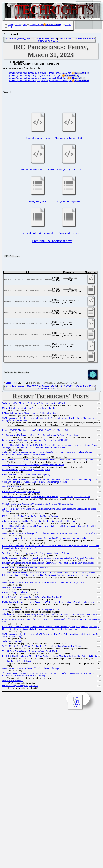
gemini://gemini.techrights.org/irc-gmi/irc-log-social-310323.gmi (38, 79)
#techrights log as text (38, 202)
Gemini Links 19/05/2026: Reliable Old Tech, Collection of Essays (31, 669)
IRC (25, 25)
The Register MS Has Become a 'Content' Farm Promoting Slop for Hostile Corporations (40, 436)
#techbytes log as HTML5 (69, 170)
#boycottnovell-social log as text (38, 234)
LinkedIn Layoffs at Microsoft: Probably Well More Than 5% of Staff (32, 598)
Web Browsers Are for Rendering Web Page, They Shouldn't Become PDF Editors (37, 554)
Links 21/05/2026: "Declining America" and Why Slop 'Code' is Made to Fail (35, 431)
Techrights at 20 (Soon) (12, 642)
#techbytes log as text (69, 234)
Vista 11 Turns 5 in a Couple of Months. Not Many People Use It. (30, 652)
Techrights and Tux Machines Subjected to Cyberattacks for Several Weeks (34, 404)
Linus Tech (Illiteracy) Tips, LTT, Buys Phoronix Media (31, 39)
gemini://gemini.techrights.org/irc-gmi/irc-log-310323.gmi (35, 76)
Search (68, 25)
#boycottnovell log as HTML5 (69, 139)
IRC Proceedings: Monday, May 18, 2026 (20, 686)
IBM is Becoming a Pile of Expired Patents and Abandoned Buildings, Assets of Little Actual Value (44, 539)
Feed (10, 27)
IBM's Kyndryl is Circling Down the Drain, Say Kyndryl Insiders (30, 517)
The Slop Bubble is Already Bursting (18, 662)
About (18, 25)
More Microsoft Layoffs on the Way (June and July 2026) (27, 470)
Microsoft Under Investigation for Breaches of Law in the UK (28, 409)
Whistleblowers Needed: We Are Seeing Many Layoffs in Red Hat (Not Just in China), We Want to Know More (50, 615)
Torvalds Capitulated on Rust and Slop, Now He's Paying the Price (30, 610)
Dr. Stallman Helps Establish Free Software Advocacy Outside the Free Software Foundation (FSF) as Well (48, 460)
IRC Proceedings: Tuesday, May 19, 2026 (20, 593)
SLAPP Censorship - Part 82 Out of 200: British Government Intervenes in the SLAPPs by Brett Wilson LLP (48, 559)
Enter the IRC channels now (52, 242)
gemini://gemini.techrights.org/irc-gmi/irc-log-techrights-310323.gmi (40, 74)
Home (10, 25)
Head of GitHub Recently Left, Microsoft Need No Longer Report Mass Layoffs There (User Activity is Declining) (51, 657)
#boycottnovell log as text (69, 202)
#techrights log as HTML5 (38, 139)
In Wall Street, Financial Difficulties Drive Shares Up (25, 568)
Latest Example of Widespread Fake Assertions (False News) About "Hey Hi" (35, 441)
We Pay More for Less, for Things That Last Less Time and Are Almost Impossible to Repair (42, 647)
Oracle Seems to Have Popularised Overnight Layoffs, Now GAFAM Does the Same (38, 505)
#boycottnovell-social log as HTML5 (38, 170)
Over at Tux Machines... (12, 487)
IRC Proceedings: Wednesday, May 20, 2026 (21, 492)
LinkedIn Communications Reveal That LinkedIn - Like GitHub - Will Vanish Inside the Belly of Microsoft (48, 563)
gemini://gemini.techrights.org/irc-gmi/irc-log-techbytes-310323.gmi (40, 81)
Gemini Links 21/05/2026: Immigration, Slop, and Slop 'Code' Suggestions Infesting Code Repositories (46, 497)
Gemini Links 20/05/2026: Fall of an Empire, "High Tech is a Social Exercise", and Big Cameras (43, 583)
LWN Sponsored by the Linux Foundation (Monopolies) (26, 475)
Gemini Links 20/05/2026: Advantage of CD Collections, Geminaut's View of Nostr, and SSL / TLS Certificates (50, 534)
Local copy (11, 384)
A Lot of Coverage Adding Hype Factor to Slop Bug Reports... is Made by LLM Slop (38, 522)
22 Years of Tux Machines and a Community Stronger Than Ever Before (33, 465)
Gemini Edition (36, 25)
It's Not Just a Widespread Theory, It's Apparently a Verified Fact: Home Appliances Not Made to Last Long (48, 603)
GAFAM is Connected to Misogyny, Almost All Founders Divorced (31, 414)
